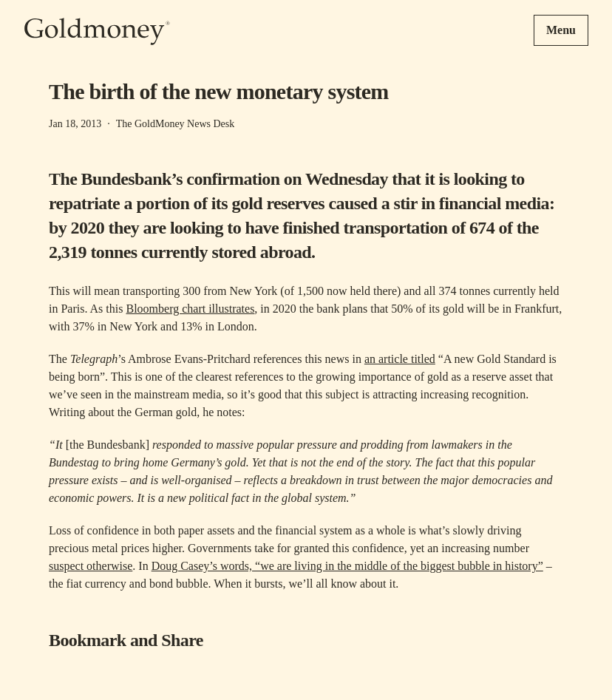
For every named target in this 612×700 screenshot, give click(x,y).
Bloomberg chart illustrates (190, 309)
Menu (561, 30)
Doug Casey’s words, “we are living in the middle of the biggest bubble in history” (347, 566)
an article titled (400, 359)
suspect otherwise (91, 566)
